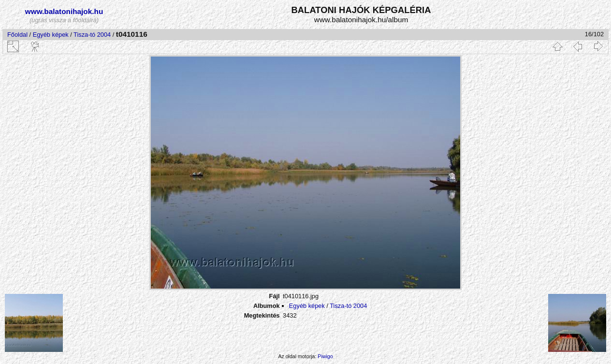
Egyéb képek (51, 35)
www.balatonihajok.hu (64, 11)
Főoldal (17, 35)
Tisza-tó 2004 (92, 35)
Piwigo (325, 356)
